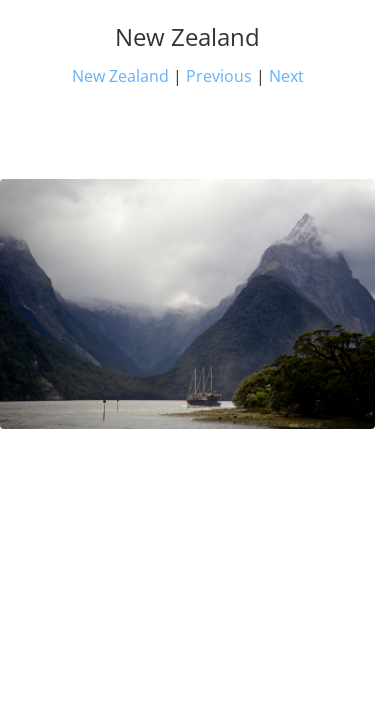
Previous (219, 76)
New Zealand (120, 76)
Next (286, 76)
